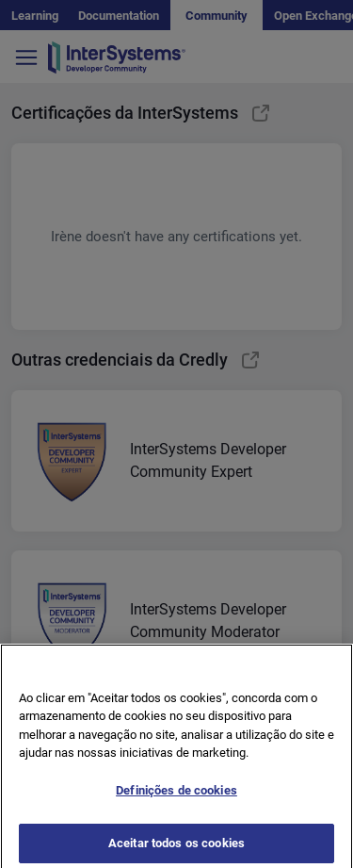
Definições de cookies (176, 796)
